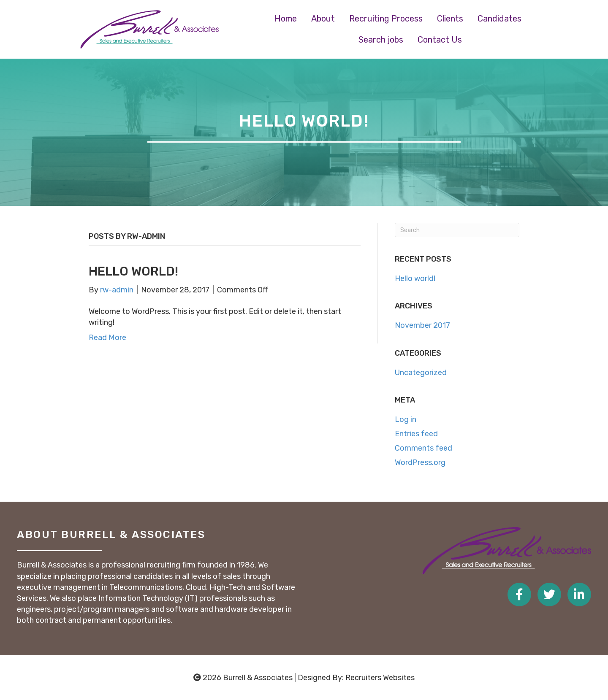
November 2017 (422, 325)
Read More (107, 338)
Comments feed (423, 448)
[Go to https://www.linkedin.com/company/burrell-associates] (579, 595)
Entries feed (416, 434)
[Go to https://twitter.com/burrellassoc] (549, 595)
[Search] (457, 230)
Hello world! (133, 271)
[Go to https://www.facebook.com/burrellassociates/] (519, 595)
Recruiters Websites (380, 678)
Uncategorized (421, 373)
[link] (286, 19)
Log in (406, 419)
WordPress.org (420, 462)
